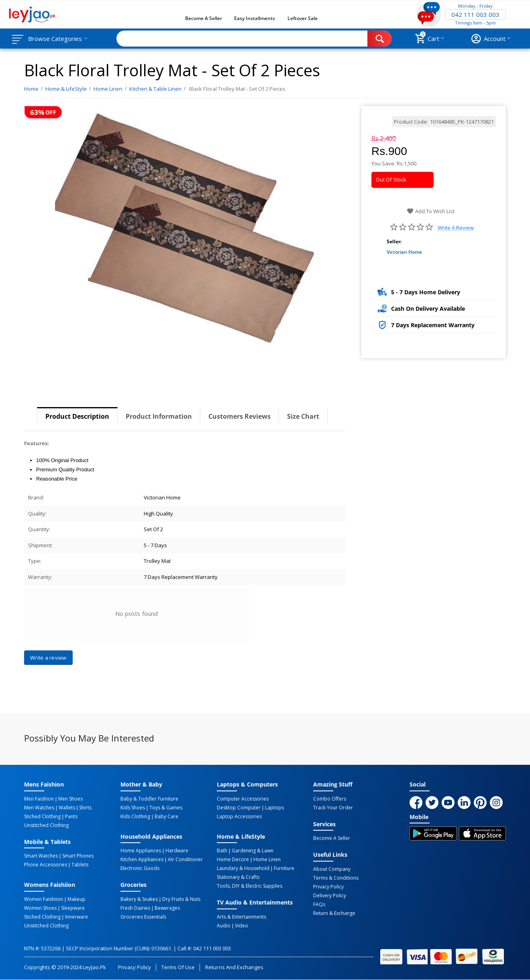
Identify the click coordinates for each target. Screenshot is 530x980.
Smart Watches (41, 856)
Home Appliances (141, 851)
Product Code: (411, 122)
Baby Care (166, 817)
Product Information (159, 416)
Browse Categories (55, 39)
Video (242, 926)
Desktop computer (239, 808)
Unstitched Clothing (46, 825)
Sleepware (73, 908)
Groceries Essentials (143, 917)
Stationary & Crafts (238, 877)
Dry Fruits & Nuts (181, 899)
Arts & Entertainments (242, 917)
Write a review (456, 228)
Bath (222, 851)
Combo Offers (330, 799)
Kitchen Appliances (142, 860)
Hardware (177, 851)
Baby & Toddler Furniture (149, 799)
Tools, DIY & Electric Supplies (250, 886)
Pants (71, 817)
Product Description (77, 416)
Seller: (394, 241)
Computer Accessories (243, 799)
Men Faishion (39, 799)
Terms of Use (178, 967)
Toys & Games (166, 808)
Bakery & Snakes (139, 899)
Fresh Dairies (135, 908)
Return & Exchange (334, 913)
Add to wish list (431, 211)
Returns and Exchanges (234, 967)
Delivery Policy (330, 896)
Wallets (67, 808)
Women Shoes (40, 908)
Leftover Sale (303, 18)
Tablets (80, 865)
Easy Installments (255, 18)
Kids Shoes (133, 808)
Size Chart (303, 416)
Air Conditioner (185, 860)
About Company (332, 869)
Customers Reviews (240, 416)
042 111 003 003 (475, 14)
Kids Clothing (135, 817)
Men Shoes (70, 799)
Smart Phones (78, 856)
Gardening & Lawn (253, 851)
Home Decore (233, 860)
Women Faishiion (44, 899)
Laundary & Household (243, 868)
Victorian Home (404, 252)
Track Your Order (333, 808)
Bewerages (167, 908)
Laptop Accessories (239, 817)
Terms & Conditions (336, 878)
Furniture (284, 868)
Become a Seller (204, 18)
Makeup (76, 899)
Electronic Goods (140, 868)
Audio (224, 926)
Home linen (267, 860)
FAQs (319, 905)
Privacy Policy (328, 887)
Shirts (85, 808)
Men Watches (39, 808)
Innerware (76, 917)
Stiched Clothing (42, 817)
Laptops (274, 808)
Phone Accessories (46, 865)
